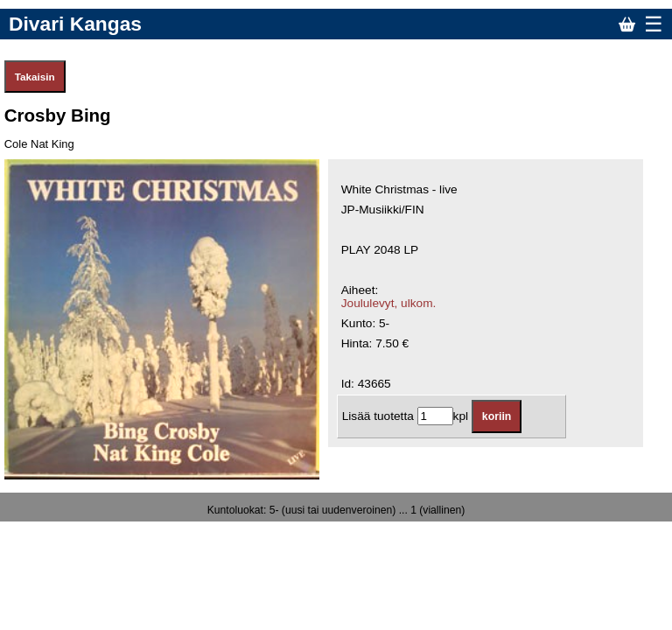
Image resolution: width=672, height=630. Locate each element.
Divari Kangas (75, 24)
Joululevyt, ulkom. (389, 303)
